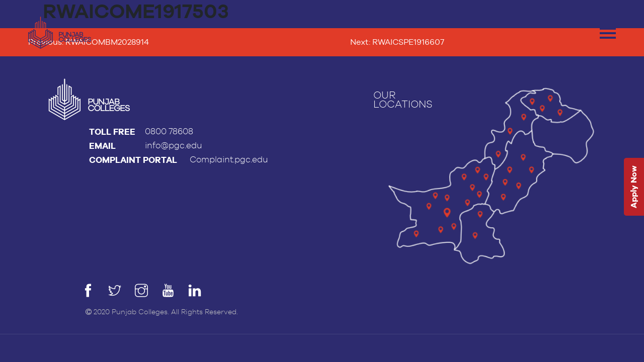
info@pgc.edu (174, 146)
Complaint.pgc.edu (229, 160)
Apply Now (634, 187)
